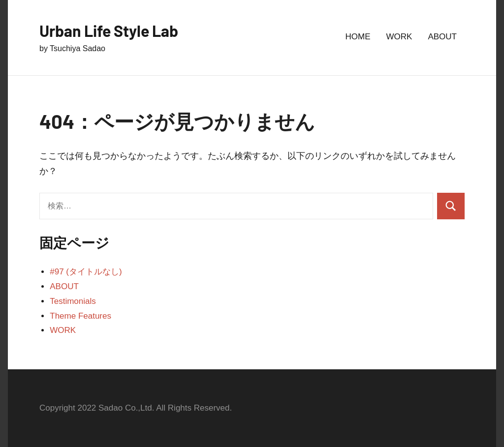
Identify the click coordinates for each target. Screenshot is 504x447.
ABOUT (442, 37)
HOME (358, 37)
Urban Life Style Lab (109, 30)
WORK (399, 37)
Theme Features (80, 316)
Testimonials (73, 301)
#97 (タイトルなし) (86, 272)
